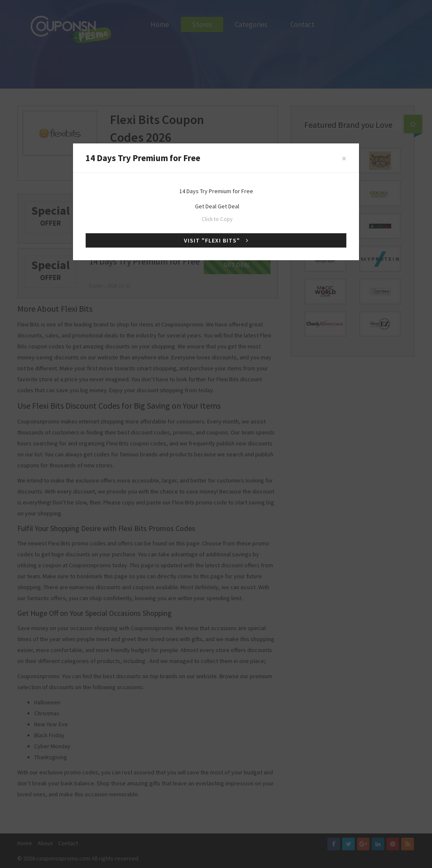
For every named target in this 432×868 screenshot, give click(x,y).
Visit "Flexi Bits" (216, 240)
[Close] (344, 158)
